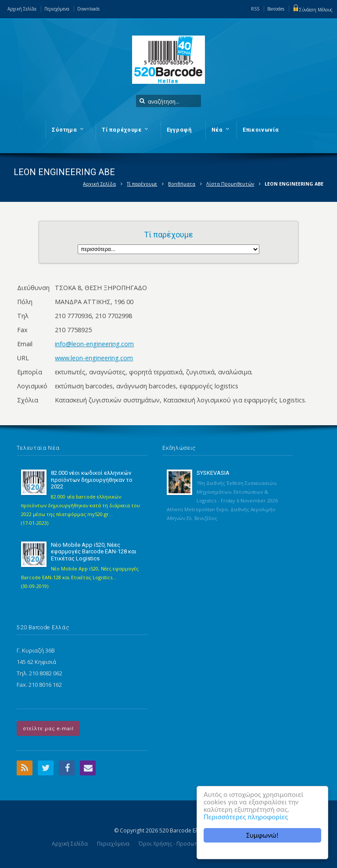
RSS (255, 9)
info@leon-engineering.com (94, 344)
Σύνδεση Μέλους (312, 10)
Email (88, 768)
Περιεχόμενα (57, 9)
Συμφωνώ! (262, 835)
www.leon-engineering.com (94, 358)
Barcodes (276, 9)
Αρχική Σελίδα (22, 9)
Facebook (67, 768)
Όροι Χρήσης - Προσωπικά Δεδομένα (186, 844)
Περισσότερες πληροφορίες (246, 817)
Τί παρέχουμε (142, 184)
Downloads (88, 9)
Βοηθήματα (182, 184)
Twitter (46, 768)
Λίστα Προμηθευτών (230, 184)
